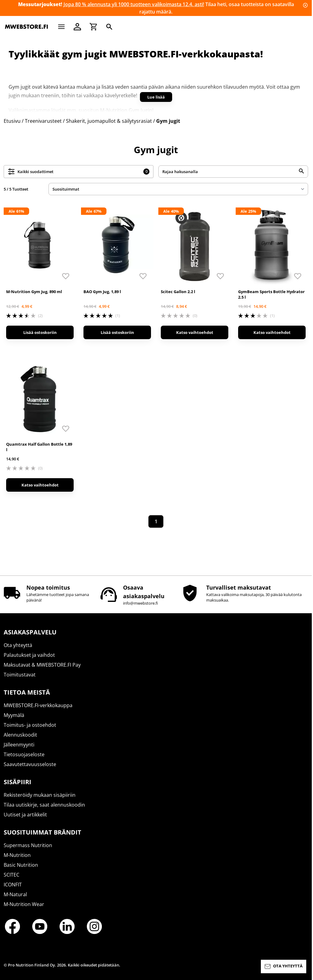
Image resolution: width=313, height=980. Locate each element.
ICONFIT (13, 885)
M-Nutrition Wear (24, 904)
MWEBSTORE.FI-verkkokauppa (38, 705)
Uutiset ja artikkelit (25, 815)
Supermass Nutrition (28, 845)
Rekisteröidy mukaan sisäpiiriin (40, 795)
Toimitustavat (20, 675)
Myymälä (14, 715)
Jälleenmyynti (19, 745)
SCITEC (12, 875)
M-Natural (15, 894)
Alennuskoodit (20, 735)
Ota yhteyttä (18, 645)
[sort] (178, 189)
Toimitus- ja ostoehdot (30, 725)
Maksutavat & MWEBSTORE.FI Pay (42, 665)
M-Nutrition (17, 855)
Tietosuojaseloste (24, 754)
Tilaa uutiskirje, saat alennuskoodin (44, 805)
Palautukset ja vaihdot (29, 655)
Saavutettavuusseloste (30, 764)
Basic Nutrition (21, 865)
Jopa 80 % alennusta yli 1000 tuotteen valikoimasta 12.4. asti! (134, 4)
